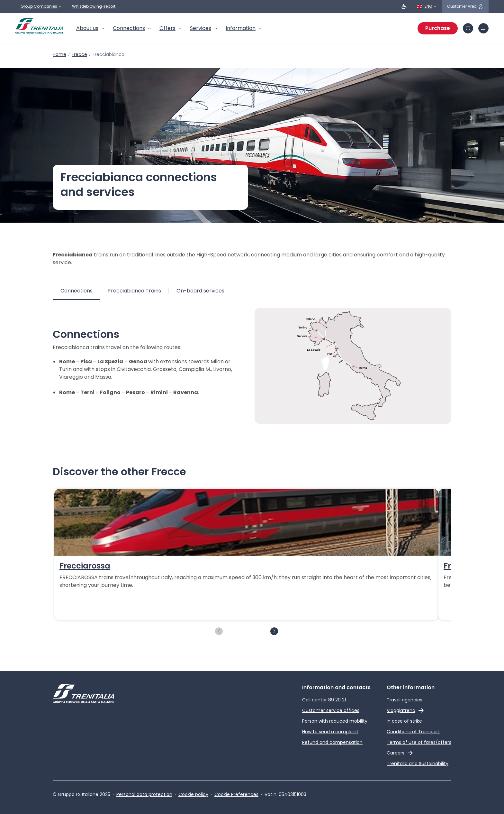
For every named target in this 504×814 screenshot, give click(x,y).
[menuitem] (91, 28)
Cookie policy (193, 794)
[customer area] (465, 6)
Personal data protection (144, 794)
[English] (427, 6)
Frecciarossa (85, 566)
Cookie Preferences (236, 794)
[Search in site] (468, 28)
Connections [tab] (76, 291)
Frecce (79, 54)
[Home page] (39, 26)
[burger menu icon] (483, 28)
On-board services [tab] (200, 291)
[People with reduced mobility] (404, 6)
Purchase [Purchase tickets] (438, 28)
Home (59, 54)
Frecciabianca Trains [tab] (135, 291)
